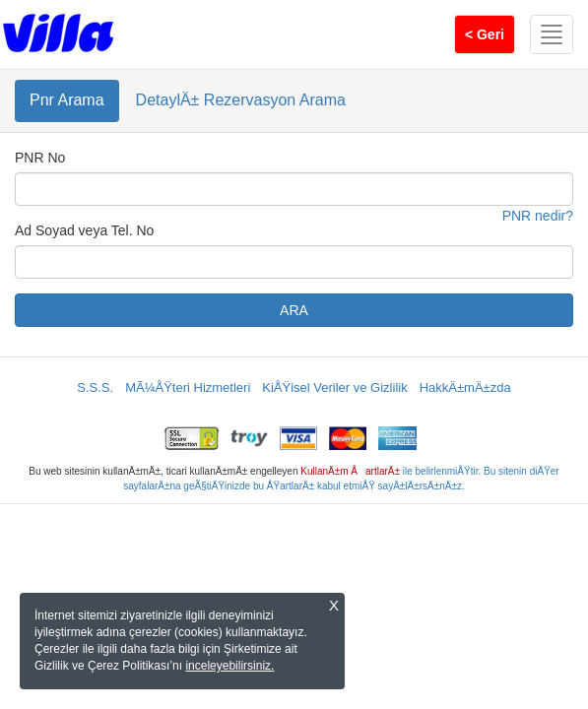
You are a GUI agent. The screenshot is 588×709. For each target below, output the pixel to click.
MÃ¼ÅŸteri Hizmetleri (188, 387)
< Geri (485, 34)
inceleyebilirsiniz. (229, 666)
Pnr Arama (67, 100)
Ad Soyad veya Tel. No (84, 230)
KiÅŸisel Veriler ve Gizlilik (334, 387)
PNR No (40, 158)
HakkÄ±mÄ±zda (465, 387)
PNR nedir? (538, 216)
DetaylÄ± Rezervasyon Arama (241, 100)
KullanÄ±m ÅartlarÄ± (350, 471)
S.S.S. (95, 387)
